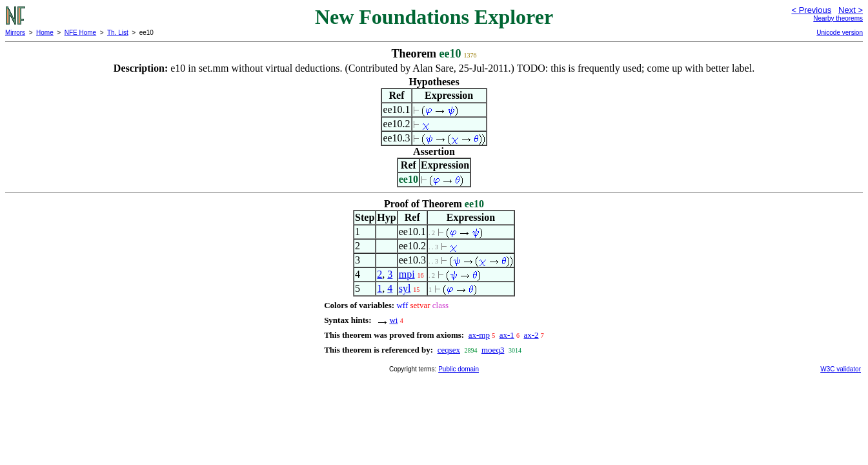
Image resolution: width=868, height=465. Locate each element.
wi (393, 320)
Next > (851, 10)
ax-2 (531, 335)
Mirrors (15, 33)
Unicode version (840, 33)
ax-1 (507, 335)
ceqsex (449, 350)
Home (45, 33)
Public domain (459, 369)
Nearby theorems (838, 18)
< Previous (811, 10)
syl (405, 288)
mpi (407, 274)
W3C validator (841, 369)
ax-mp (479, 335)
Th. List (118, 33)
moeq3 (493, 350)
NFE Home (80, 33)
